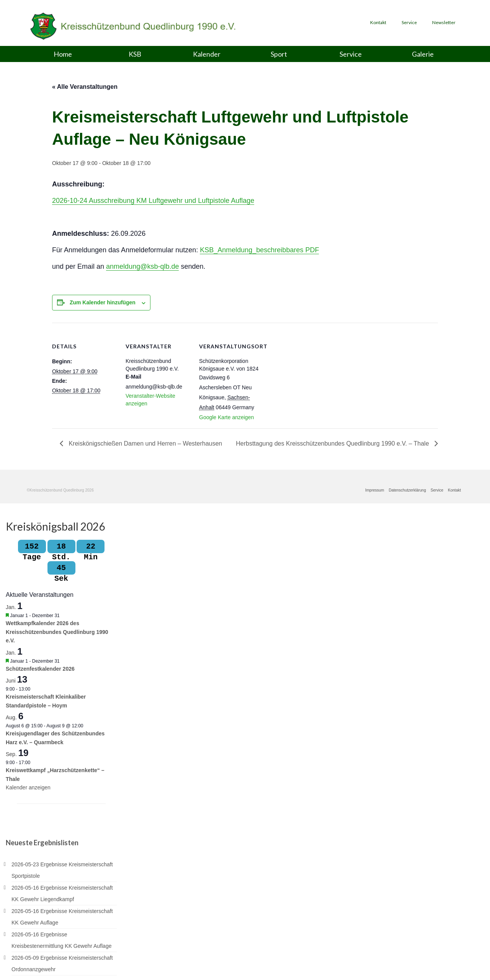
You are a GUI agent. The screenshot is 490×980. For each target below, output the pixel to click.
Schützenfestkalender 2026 (40, 670)
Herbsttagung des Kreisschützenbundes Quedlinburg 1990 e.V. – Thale (333, 443)
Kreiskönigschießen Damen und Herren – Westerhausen (145, 443)
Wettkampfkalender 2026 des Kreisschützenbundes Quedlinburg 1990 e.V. (57, 633)
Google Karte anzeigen (226, 417)
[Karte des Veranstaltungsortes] (313, 375)
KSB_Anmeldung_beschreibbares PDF (259, 250)
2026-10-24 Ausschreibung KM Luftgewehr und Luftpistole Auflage (153, 201)
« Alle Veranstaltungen (85, 87)
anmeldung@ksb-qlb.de (142, 266)
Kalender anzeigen (28, 789)
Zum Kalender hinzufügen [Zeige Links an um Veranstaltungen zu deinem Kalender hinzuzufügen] (103, 302)
